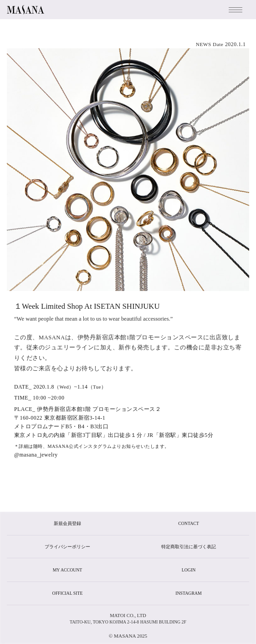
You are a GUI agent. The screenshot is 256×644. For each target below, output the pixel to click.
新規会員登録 (67, 523)
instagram (188, 593)
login (189, 570)
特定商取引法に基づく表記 (189, 547)
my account (68, 570)
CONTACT (188, 523)
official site (68, 593)
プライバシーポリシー (67, 547)
